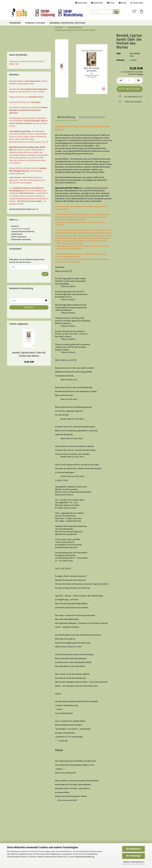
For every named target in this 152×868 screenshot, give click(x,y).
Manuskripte (81, 3)
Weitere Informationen (134, 862)
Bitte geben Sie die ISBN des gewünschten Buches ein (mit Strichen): (27, 261)
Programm (15, 23)
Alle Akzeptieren (133, 849)
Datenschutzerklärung (85, 857)
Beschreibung (66, 117)
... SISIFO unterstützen (18, 237)
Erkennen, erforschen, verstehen (67, 23)
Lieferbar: (121, 60)
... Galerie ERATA (16, 234)
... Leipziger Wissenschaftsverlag (22, 232)
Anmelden (29, 307)
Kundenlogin (137, 3)
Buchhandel (97, 3)
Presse (111, 3)
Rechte (123, 3)
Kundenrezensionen (92, 117)
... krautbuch (14, 226)
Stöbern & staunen (35, 23)
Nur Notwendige (133, 856)
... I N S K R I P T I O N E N (20, 229)
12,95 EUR (29, 362)
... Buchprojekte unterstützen (20, 239)
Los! (45, 274)
